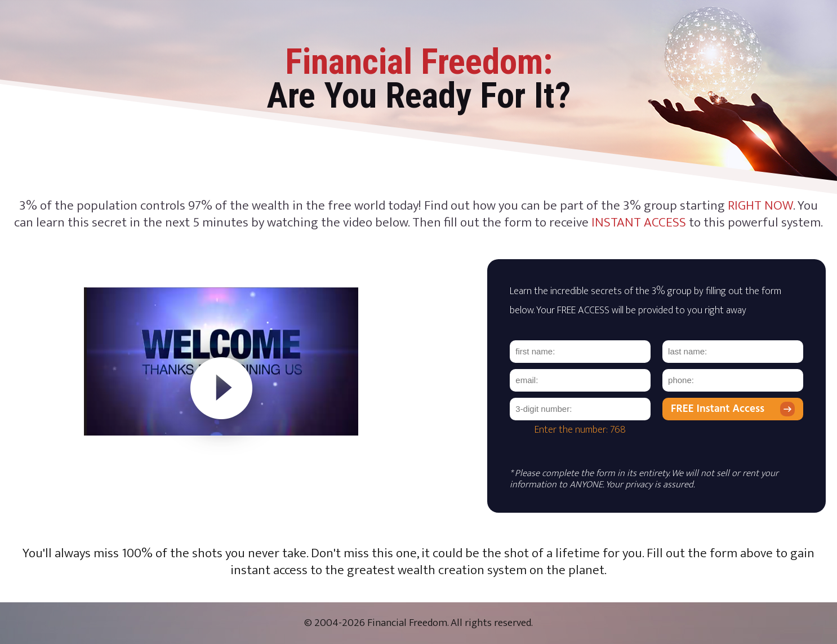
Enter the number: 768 (580, 430)
